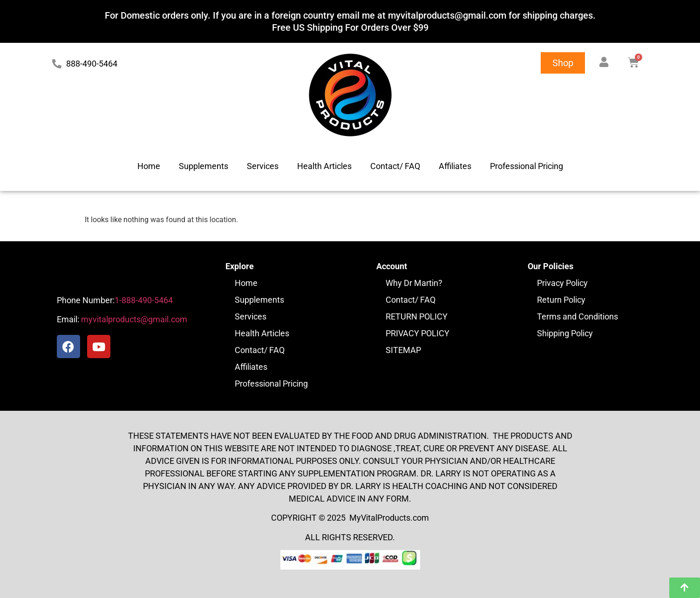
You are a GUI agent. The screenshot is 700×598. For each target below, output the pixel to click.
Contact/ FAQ (395, 166)
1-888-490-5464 (144, 300)
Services (263, 166)
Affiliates (455, 166)
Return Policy (561, 300)
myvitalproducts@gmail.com (133, 319)
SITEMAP (403, 350)
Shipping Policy (565, 333)
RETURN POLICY (417, 316)
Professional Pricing (527, 166)
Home (149, 166)
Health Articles (324, 166)
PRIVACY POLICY (418, 333)
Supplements (204, 166)
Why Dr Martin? (414, 283)
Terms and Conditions (578, 316)
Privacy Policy (562, 283)
